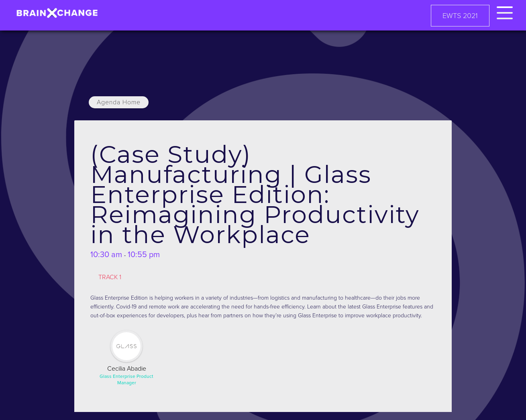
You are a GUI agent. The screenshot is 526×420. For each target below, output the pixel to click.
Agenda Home (119, 102)
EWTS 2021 (460, 16)
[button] (505, 11)
